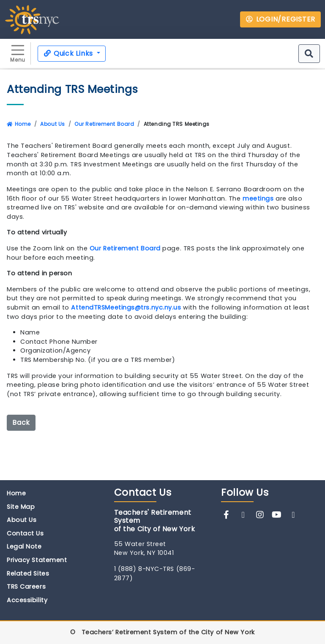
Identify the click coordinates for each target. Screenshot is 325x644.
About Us (52, 124)
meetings (258, 198)
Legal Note (24, 546)
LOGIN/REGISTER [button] (280, 19)
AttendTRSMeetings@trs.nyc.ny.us (126, 307)
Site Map (21, 507)
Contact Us (25, 533)
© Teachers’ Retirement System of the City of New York (162, 632)
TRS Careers (26, 587)
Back (21, 423)
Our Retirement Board (104, 124)
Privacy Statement (37, 560)
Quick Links (69, 53)
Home (19, 124)
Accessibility (27, 600)
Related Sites (28, 573)
